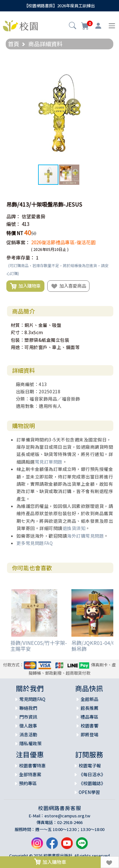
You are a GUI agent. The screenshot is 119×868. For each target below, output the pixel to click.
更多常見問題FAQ (35, 543)
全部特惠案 (30, 774)
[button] (73, 26)
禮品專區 (89, 717)
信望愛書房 (33, 216)
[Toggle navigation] (112, 26)
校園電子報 (90, 765)
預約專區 (28, 783)
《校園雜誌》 (92, 783)
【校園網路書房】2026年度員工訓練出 (60, 6)
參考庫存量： (21, 257)
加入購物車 (25, 286)
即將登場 (89, 734)
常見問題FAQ (32, 699)
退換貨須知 (74, 528)
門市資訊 (28, 717)
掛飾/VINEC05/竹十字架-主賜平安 (39, 646)
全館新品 (89, 699)
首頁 (14, 44)
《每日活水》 (92, 774)
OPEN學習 (89, 792)
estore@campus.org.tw (67, 816)
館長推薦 (89, 708)
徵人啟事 (28, 726)
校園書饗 (89, 726)
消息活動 (28, 734)
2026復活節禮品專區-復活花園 (63, 242)
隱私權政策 (30, 743)
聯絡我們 (28, 708)
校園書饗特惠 (32, 765)
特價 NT (15, 233)
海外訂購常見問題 (85, 536)
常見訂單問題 (49, 462)
